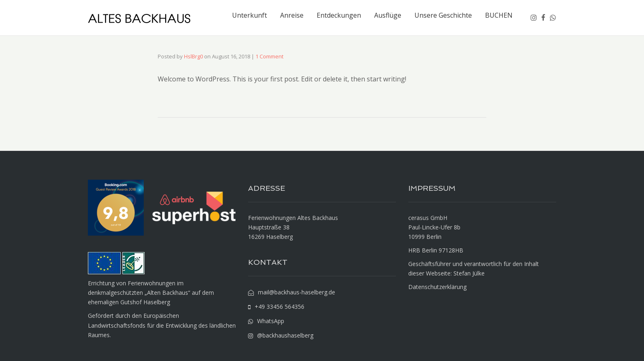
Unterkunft (250, 15)
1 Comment (269, 56)
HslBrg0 (193, 56)
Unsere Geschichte (443, 15)
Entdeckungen (339, 15)
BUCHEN (499, 15)
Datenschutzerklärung (437, 287)
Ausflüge (388, 15)
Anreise (292, 15)
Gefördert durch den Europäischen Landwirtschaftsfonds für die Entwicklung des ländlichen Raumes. (162, 325)
